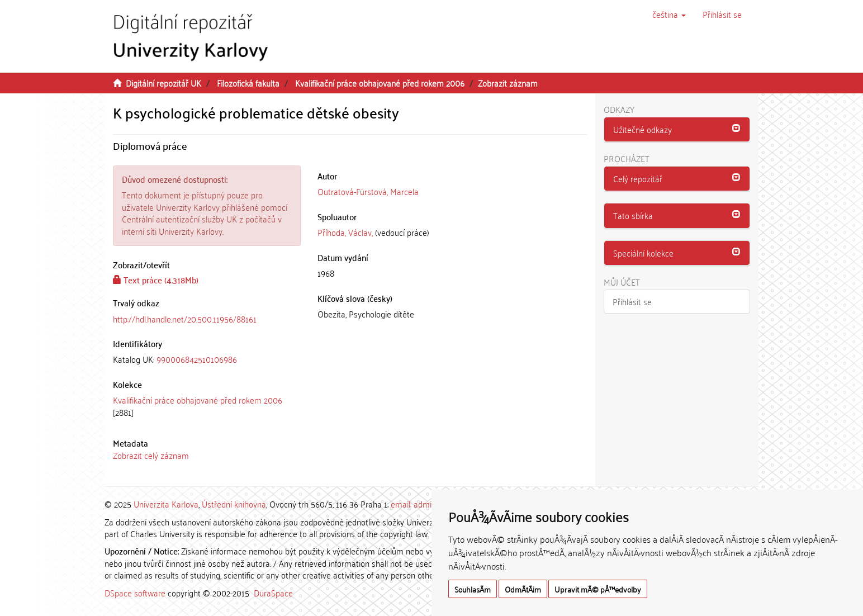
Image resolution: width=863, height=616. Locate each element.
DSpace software (135, 593)
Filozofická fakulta (248, 83)
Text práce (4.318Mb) (156, 279)
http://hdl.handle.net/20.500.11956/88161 (185, 319)
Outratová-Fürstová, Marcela (368, 191)
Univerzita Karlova (166, 504)
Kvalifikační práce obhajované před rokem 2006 (380, 83)
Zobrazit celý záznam (151, 455)
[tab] (207, 359)
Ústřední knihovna (234, 504)
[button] (669, 14)
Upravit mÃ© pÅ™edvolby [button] (598, 589)
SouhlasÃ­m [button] (473, 589)
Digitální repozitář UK (163, 83)
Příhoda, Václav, (345, 232)
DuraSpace (273, 593)
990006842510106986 (197, 359)
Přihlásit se (632, 301)
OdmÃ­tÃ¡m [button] (523, 589)
